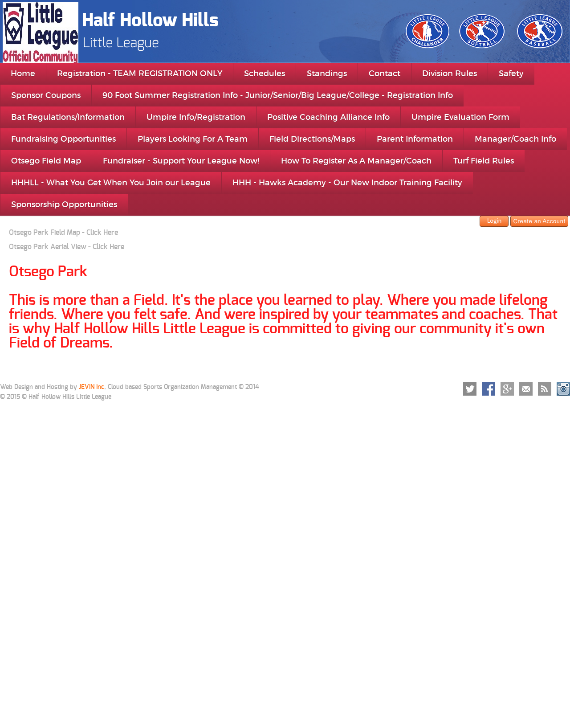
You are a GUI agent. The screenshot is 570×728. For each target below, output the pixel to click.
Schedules (265, 74)
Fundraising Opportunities (63, 139)
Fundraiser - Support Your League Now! (181, 161)
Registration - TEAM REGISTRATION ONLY (140, 74)
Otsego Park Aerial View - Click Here (67, 247)
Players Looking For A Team (193, 139)
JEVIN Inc (92, 387)
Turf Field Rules (484, 161)
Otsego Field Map (46, 161)
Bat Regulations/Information (68, 117)
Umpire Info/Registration (196, 117)
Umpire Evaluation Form (460, 117)
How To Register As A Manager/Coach (356, 161)
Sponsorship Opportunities (64, 204)
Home (23, 74)
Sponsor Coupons (46, 95)
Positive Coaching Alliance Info (328, 117)
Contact (385, 74)
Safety (511, 74)
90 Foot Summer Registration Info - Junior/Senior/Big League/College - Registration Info (278, 95)
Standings (327, 74)
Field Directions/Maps (312, 139)
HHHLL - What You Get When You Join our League (111, 183)
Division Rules (450, 74)
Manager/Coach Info (515, 139)
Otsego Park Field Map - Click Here (63, 233)
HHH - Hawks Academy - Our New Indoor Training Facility (347, 183)
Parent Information (415, 139)
